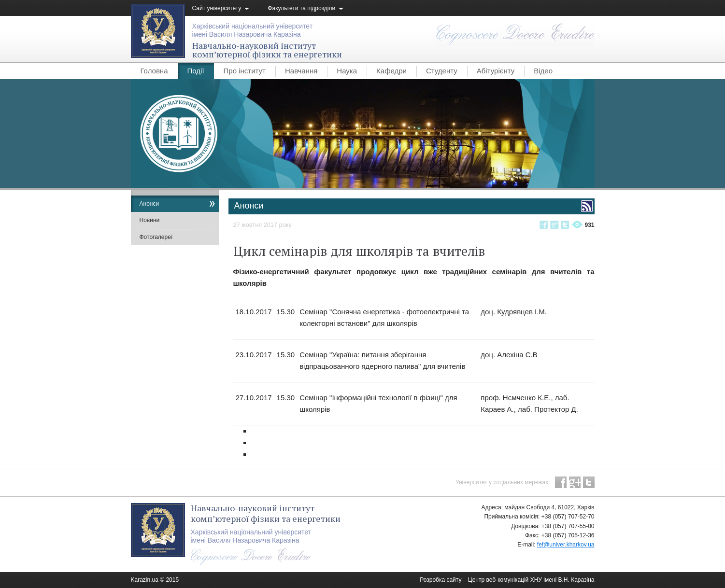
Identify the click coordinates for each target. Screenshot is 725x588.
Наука (347, 71)
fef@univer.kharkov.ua (566, 545)
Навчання (301, 71)
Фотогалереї (156, 237)
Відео (543, 71)
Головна (154, 71)
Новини (150, 220)
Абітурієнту (496, 71)
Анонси (149, 204)
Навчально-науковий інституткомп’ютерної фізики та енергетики (267, 50)
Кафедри (391, 71)
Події (196, 71)
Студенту (442, 71)
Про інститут (245, 71)
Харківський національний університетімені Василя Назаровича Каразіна (253, 30)
